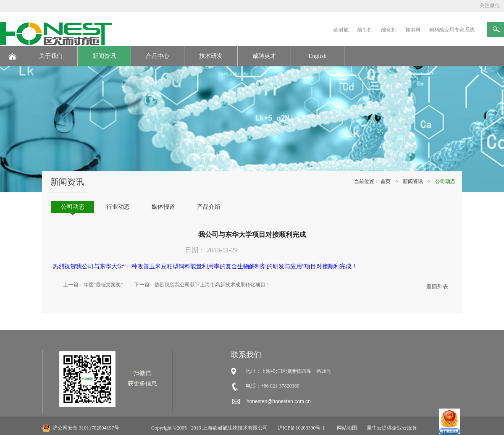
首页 (386, 181)
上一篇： (93, 285)
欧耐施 (341, 30)
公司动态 (445, 181)
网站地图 (346, 428)
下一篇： (202, 285)
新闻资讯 (413, 181)
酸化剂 (389, 30)
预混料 (413, 30)
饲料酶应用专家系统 (452, 30)
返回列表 (437, 287)
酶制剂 (365, 30)
